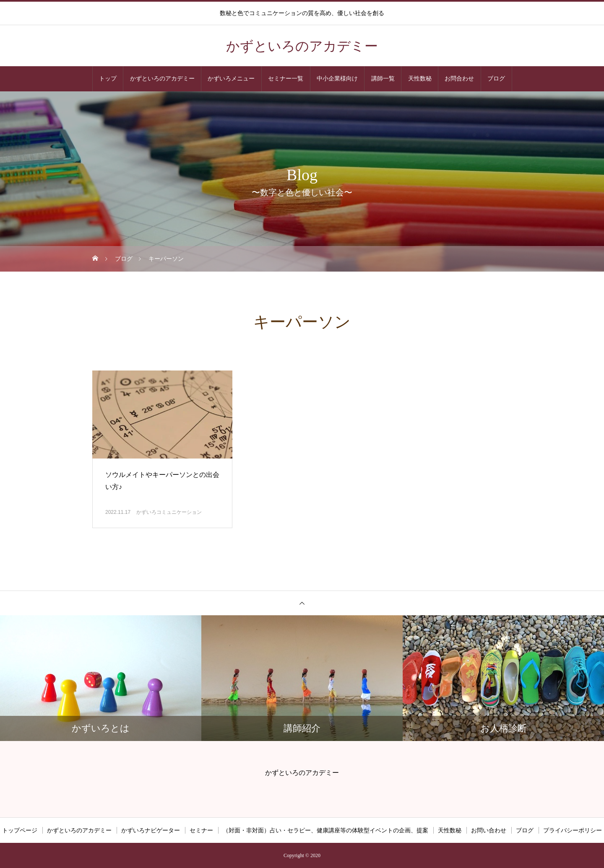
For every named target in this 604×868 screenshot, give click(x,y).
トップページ (20, 830)
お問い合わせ (489, 830)
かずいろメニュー (231, 79)
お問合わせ (459, 79)
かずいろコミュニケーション (169, 512)
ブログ (496, 79)
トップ (108, 79)
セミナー (201, 830)
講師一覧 (383, 79)
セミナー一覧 (286, 79)
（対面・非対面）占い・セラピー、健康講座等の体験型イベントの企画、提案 (325, 830)
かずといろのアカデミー (162, 79)
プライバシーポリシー (573, 830)
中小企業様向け (337, 79)
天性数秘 (420, 79)
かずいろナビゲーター (151, 830)
